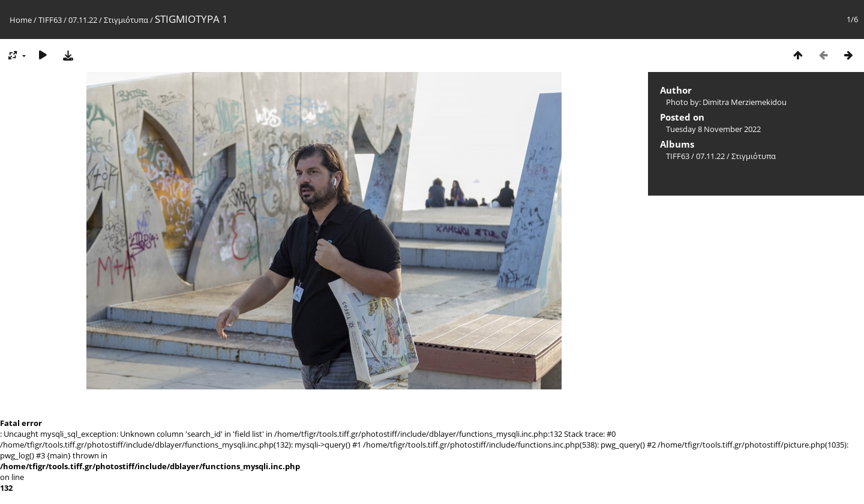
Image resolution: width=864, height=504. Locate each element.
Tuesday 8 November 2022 (713, 129)
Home (21, 20)
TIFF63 (50, 20)
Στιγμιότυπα (126, 20)
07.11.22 (83, 20)
